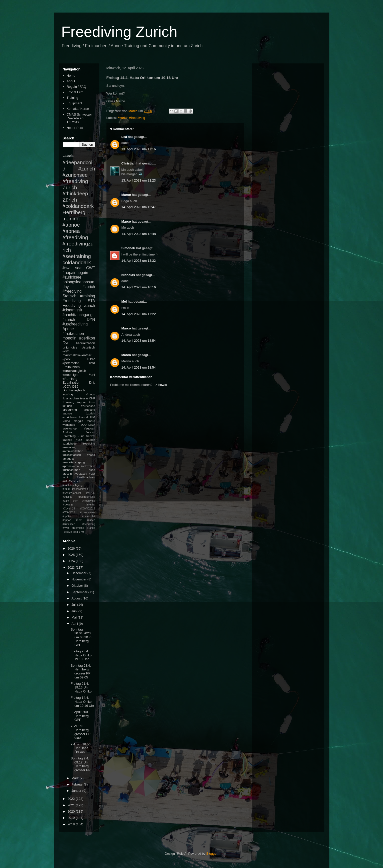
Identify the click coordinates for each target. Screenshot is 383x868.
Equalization (72, 382)
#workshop (70, 428)
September (80, 592)
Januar (77, 791)
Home (71, 76)
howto (163, 385)
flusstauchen (71, 398)
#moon (91, 394)
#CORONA (88, 425)
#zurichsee (72, 277)
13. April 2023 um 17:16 (139, 149)
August (77, 598)
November (79, 579)
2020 (72, 811)
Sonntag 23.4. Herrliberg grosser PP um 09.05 (81, 671)
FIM (92, 417)
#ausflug (68, 497)
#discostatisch (72, 455)
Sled (75, 532)
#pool (67, 359)
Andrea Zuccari (79, 432)
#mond (83, 417)
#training (88, 296)
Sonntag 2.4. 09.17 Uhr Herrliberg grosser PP (81, 764)
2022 (72, 799)
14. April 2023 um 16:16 (139, 287)
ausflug (68, 394)
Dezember (79, 573)
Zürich (70, 200)
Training (72, 98)
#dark (66, 501)
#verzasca (80, 473)
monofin (70, 338)
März (76, 778)
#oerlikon (87, 338)
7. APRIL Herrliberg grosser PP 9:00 (81, 732)
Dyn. (67, 343)
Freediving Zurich (119, 32)
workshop (69, 425)
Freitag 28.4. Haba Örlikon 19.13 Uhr (82, 655)
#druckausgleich (74, 371)
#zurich (69, 320)
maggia (78, 421)
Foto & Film (75, 92)
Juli (74, 605)
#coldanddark (78, 206)
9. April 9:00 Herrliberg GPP (80, 716)
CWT (91, 268)
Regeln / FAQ (76, 87)
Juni (75, 611)
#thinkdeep (75, 193)
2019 (72, 818)
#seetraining (77, 256)
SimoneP (128, 248)
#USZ (91, 359)
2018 (72, 824)
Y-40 (81, 532)
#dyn (66, 351)
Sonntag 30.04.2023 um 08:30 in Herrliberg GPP (81, 637)
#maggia (68, 458)
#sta (92, 363)
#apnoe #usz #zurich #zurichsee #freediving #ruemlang (79, 443)
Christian (129, 163)
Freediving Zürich (79, 306)
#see (92, 470)
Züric (81, 436)
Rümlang (69, 402)
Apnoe (68, 329)
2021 (72, 805)
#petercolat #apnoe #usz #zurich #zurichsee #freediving (79, 520)
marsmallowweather (77, 355)
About (71, 81)
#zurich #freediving (131, 118)
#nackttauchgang (74, 462)
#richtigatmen (71, 470)
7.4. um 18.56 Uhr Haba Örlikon (81, 748)
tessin (84, 398)
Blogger (212, 854)
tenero (91, 421)
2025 (72, 555)
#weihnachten (86, 477)
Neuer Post (75, 128)
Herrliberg (74, 212)
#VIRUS (90, 493)
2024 (72, 561)
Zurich (70, 187)
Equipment (74, 103)
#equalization (86, 343)
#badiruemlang (87, 497)
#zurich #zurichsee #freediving (79, 175)
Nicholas (128, 275)
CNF (92, 398)
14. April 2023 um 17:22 (139, 314)
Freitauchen (71, 367)
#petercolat (71, 363)
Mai (75, 617)
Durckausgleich (74, 390)
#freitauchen (73, 334)
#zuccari (90, 428)
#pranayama (71, 466)
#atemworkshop (73, 451)
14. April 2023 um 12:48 (139, 234)
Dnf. (92, 382)
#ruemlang (78, 528)
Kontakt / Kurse (78, 109)
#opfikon (68, 516)
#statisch (89, 347)
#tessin (67, 473)
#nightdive (70, 347)
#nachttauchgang (78, 315)
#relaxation (88, 466)
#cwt (67, 268)
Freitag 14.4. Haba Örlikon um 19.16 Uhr (82, 702)
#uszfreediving (75, 324)
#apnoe (71, 225)
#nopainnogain (75, 273)
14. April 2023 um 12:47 (139, 207)
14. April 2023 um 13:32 (139, 261)
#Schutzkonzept (72, 493)
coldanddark (77, 262)
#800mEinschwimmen (75, 489)
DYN (91, 320)
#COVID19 (71, 386)
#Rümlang (70, 379)
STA (91, 301)
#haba (91, 455)
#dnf (92, 375)
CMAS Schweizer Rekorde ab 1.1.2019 (79, 118)
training (71, 219)
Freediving (72, 301)
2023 (72, 568)
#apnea (71, 231)
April (75, 624)
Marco (126, 195)
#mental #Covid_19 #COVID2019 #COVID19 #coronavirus (79, 508)
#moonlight (71, 375)
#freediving (75, 237)
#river (66, 528)
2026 (72, 548)
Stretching (69, 436)
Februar (78, 784)
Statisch (70, 296)
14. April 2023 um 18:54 (139, 341)
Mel (124, 301)
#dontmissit (73, 310)
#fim (76, 501)
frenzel (91, 436)
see (78, 268)
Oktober (78, 586)
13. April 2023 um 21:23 (139, 180)
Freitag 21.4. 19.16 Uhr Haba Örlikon (82, 687)
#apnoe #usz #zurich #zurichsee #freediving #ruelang (79, 406)
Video (66, 421)
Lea (124, 137)
